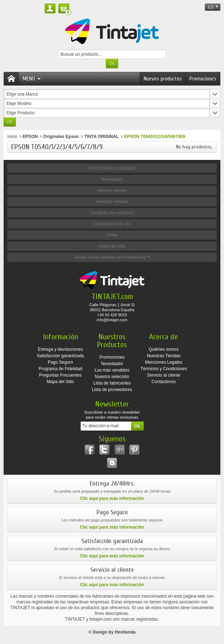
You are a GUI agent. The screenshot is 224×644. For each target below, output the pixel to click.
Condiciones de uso (112, 224)
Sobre (112, 235)
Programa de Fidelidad (60, 369)
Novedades (112, 179)
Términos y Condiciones (164, 369)
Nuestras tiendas (112, 202)
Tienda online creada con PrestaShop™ (112, 257)
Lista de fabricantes (112, 383)
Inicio (12, 137)
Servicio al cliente (164, 375)
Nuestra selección (112, 377)
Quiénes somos (164, 349)
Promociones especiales (112, 168)
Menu (32, 79)
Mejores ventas (112, 190)
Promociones (203, 79)
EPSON (30, 137)
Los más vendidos (112, 370)
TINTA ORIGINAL (102, 137)
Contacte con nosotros (112, 213)
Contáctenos (164, 382)
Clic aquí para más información (112, 498)
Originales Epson (61, 137)
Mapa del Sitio (61, 382)
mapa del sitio (112, 246)
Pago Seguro (61, 362)
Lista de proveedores (112, 390)
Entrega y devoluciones (60, 349)
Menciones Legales (164, 362)
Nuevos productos (163, 79)
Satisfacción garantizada (60, 356)
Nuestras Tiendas (164, 356)
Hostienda (125, 632)
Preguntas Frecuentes (61, 375)
